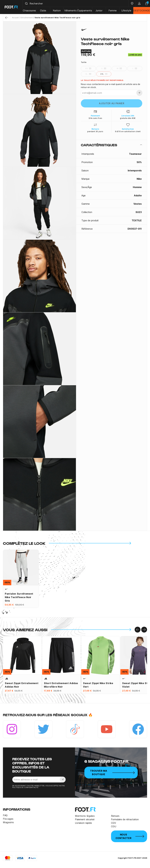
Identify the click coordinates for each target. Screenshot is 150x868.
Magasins (8, 822)
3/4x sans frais (95, 118)
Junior (99, 11)
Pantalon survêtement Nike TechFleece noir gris (19, 597)
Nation (57, 11)
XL (88, 74)
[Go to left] (138, 630)
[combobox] (76, 4)
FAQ (5, 815)
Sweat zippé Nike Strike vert (98, 685)
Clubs (43, 11)
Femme (113, 11)
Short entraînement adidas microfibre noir (61, 685)
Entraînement (27, 18)
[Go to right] (144, 630)
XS (88, 68)
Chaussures (29, 11)
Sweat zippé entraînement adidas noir (22, 685)
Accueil (15, 18)
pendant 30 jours (95, 131)
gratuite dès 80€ (128, 118)
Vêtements (71, 11)
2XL (104, 74)
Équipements (85, 11)
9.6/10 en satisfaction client (128, 131)
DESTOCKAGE (142, 11)
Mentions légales (85, 816)
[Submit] (26, 4)
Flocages (8, 819)
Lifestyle (126, 11)
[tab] (112, 145)
